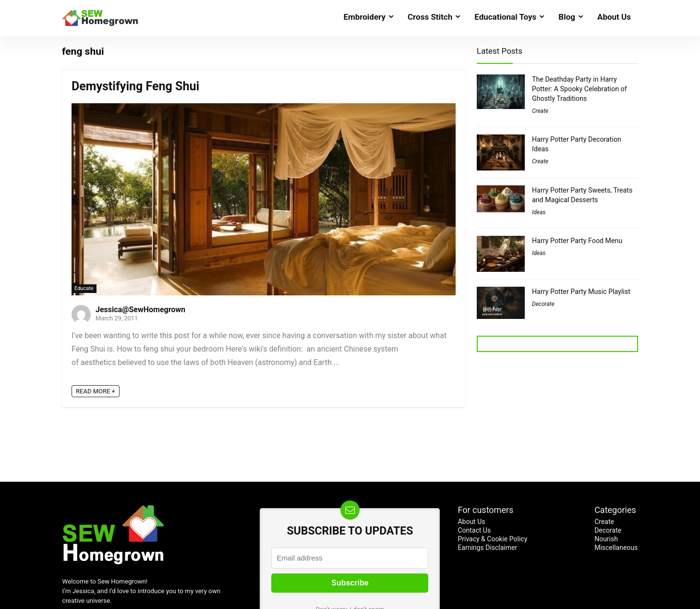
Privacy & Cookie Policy (492, 539)
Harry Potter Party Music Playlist (581, 292)
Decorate (543, 304)
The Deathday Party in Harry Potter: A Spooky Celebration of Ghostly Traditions (579, 89)
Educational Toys (505, 17)
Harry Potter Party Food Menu (577, 241)
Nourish (606, 539)
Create (540, 111)
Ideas (539, 212)
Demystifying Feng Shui (135, 86)
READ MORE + (96, 391)
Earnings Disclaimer (487, 548)
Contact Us (474, 530)
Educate (84, 288)
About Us (614, 17)
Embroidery (364, 17)
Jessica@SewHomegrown (140, 310)
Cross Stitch (430, 17)
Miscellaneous (616, 548)
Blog (567, 17)
